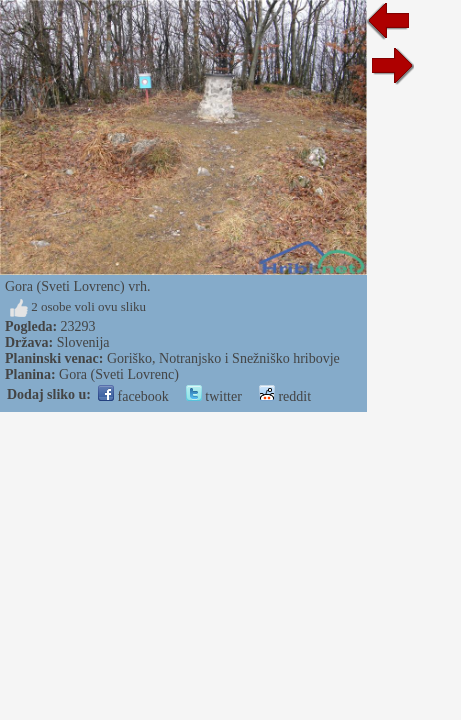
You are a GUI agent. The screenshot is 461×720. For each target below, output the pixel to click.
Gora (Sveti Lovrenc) (119, 374)
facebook (133, 396)
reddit (285, 396)
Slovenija (83, 342)
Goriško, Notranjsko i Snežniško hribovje (223, 358)
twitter (214, 396)
